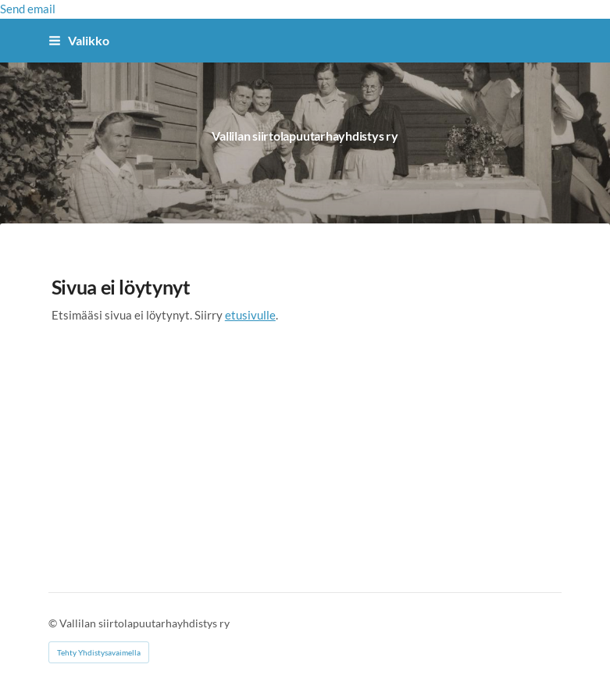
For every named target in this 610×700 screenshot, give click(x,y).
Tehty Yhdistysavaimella (99, 652)
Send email (28, 9)
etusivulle (250, 314)
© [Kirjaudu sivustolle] (54, 622)
